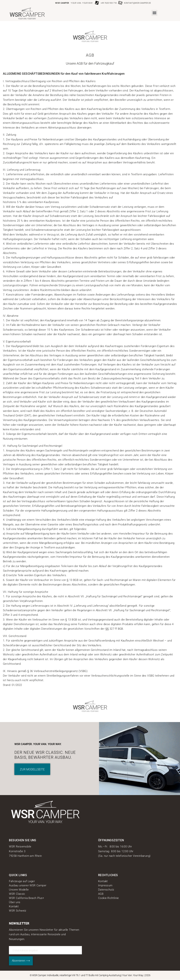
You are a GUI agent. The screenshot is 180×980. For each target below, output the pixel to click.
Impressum (105, 885)
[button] (154, 13)
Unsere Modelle (19, 890)
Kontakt (14, 906)
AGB (101, 894)
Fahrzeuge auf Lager (22, 881)
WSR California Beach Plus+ (26, 898)
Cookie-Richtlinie (109, 898)
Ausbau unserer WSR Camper (28, 885)
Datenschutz (106, 890)
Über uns (15, 902)
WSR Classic (17, 894)
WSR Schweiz (18, 911)
